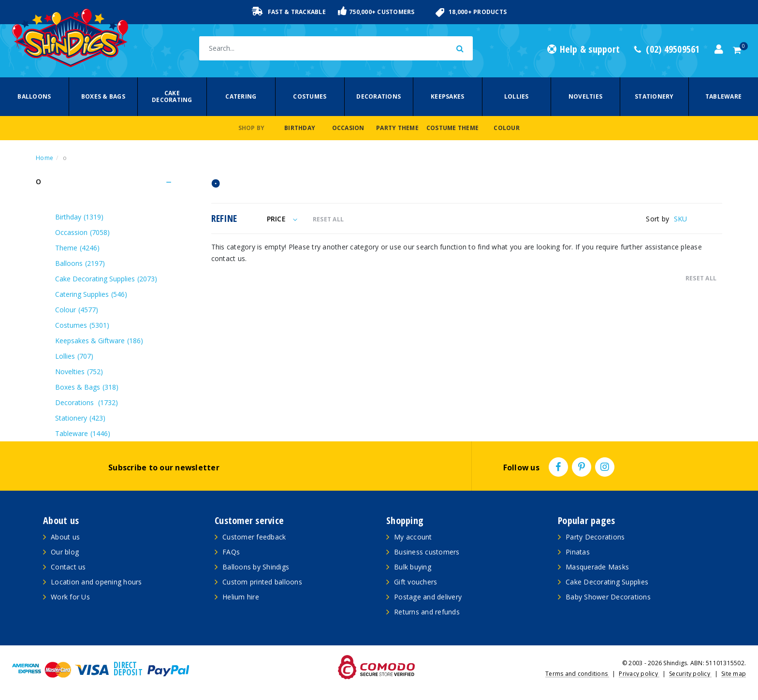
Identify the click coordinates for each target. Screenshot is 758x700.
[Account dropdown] (719, 49)
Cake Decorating (172, 96)
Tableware (723, 96)
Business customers (427, 552)
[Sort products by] (698, 219)
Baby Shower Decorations (608, 597)
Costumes (310, 96)
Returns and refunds (427, 612)
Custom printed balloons (262, 582)
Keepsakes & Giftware (99, 341)
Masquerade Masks (597, 567)
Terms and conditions (577, 674)
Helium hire (241, 597)
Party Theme (397, 128)
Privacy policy (639, 674)
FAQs (231, 552)
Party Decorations (595, 537)
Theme (77, 248)
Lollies (517, 96)
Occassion (82, 232)
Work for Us (70, 597)
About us (65, 537)
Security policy (690, 674)
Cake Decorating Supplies (106, 279)
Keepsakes (447, 96)
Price (282, 219)
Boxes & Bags (103, 96)
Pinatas (578, 552)
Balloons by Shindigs (256, 567)
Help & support (583, 49)
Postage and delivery (428, 597)
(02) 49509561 (667, 49)
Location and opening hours (96, 582)
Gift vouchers (415, 582)
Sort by (657, 219)
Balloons (34, 96)
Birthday (300, 128)
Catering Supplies (91, 294)
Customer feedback (254, 537)
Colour (507, 128)
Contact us (68, 567)
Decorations (379, 96)
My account (413, 537)
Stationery (654, 96)
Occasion (348, 128)
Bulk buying (413, 567)
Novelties (585, 96)
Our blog (65, 552)
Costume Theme (452, 128)
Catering (241, 96)
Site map (734, 674)
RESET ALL (328, 219)
